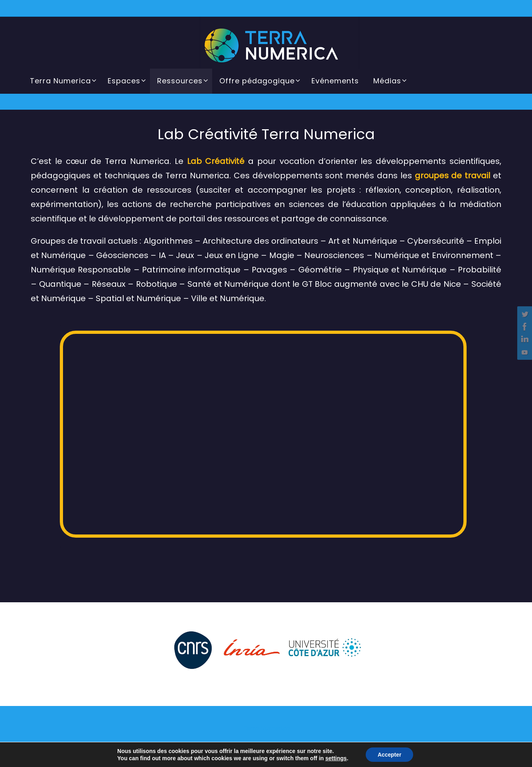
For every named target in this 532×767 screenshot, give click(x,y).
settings (336, 758)
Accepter (390, 755)
